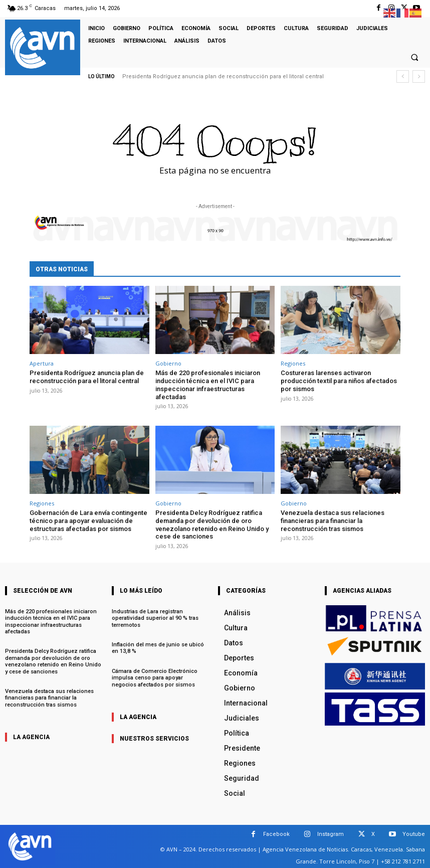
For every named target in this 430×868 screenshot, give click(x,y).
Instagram (331, 834)
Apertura (42, 363)
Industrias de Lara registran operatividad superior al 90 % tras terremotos (155, 618)
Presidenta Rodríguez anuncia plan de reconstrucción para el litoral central (223, 76)
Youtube (414, 834)
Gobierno (168, 363)
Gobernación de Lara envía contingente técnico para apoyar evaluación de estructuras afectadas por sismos (88, 520)
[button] (414, 58)
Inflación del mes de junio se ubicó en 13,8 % (157, 647)
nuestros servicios (154, 738)
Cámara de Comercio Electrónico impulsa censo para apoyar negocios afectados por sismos (160, 677)
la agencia (31, 736)
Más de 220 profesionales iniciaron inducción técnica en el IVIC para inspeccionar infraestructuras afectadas (208, 385)
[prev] (403, 76)
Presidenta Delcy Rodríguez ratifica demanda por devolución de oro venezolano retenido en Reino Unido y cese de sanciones (212, 525)
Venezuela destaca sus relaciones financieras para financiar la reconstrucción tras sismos (333, 520)
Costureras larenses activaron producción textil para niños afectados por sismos (339, 381)
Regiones (293, 363)
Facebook (276, 834)
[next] (419, 76)
